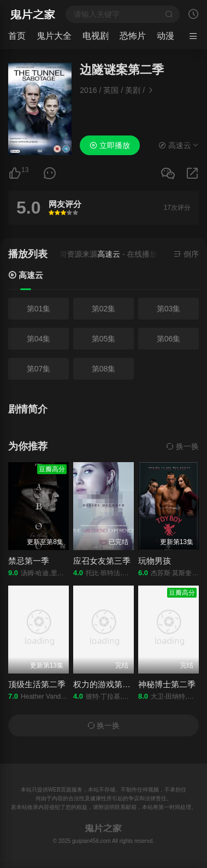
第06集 (169, 339)
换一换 (182, 446)
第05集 (104, 339)
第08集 (104, 369)
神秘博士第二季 (167, 684)
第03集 (169, 309)
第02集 (104, 309)
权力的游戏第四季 (106, 684)
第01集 (39, 309)
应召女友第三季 (102, 561)
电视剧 (96, 36)
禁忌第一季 (29, 561)
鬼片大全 (54, 36)
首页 (17, 36)
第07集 (39, 369)
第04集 (39, 339)
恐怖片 (133, 36)
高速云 (26, 275)
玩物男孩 (155, 561)
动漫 (165, 36)
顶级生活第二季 (37, 684)
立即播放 (110, 145)
